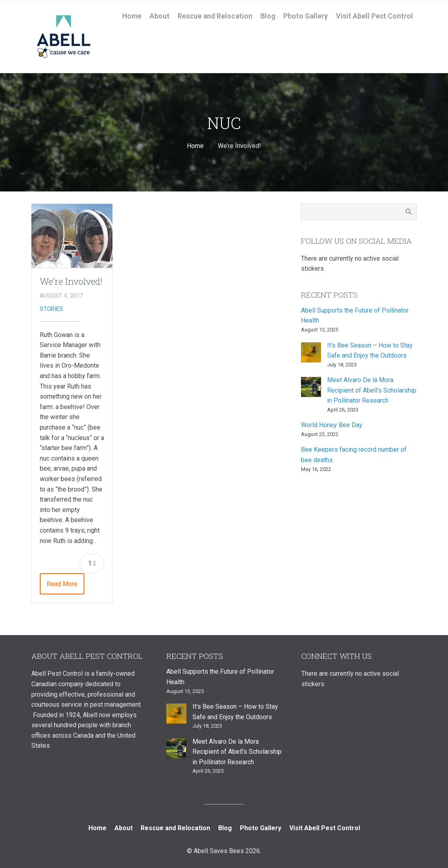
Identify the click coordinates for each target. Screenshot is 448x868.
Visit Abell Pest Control (374, 16)
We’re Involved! (71, 281)
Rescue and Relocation (215, 16)
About (160, 16)
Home (132, 16)
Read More (62, 584)
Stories (51, 309)
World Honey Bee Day (332, 425)
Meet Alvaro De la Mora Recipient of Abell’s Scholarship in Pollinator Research (372, 390)
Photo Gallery (306, 16)
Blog (268, 16)
